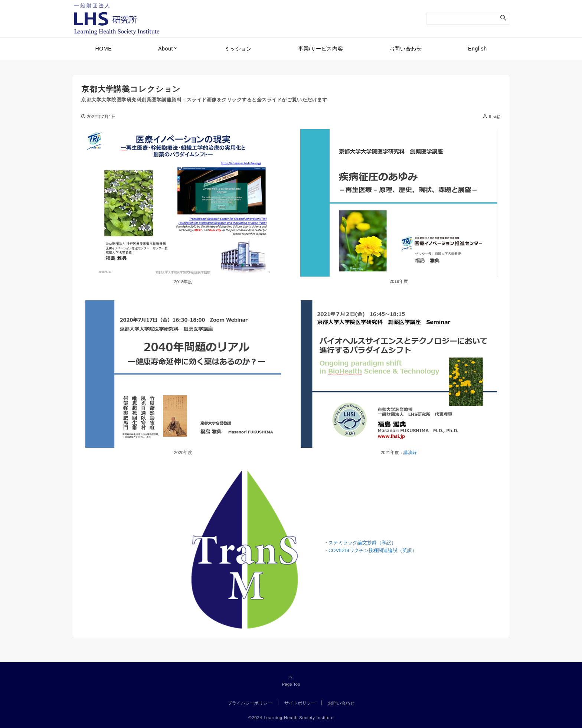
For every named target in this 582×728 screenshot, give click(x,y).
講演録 (410, 452)
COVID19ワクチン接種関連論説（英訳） (373, 550)
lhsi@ (495, 116)
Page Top (291, 680)
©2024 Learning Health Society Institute (291, 717)
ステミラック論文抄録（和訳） (362, 543)
